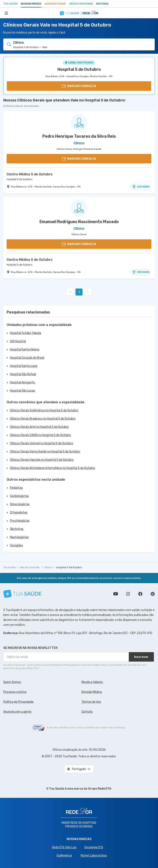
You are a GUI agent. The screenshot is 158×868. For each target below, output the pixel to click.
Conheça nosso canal (116, 594)
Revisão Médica (92, 692)
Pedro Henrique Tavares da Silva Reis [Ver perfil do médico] (79, 136)
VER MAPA (141, 187)
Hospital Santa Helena (25, 350)
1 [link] (79, 292)
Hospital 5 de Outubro (79, 69)
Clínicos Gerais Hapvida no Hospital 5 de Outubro (42, 460)
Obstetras (17, 529)
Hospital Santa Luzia (24, 366)
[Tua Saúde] (22, 594)
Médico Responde (81, 4)
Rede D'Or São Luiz (64, 847)
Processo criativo (15, 692)
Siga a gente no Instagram (128, 594)
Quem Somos (12, 682)
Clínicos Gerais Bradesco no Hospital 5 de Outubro (43, 419)
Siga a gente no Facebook (140, 594)
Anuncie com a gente (17, 712)
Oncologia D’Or (94, 847)
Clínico (48, 567)
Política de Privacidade (18, 702)
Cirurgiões (16, 545)
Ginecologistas (20, 504)
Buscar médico (31, 4)
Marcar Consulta (30, 567)
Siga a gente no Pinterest (153, 594)
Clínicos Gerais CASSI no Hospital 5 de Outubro (40, 435)
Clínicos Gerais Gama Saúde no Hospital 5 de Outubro (45, 452)
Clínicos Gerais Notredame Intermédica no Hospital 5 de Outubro (52, 468)
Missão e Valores (92, 682)
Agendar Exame (55, 4)
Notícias (102, 4)
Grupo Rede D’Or (100, 789)
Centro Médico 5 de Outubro (30, 174)
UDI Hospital (18, 341)
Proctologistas (20, 521)
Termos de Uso (91, 702)
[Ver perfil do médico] (79, 123)
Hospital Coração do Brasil (27, 358)
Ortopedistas (19, 513)
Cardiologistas (19, 496)
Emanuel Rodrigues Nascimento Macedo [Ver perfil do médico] (79, 222)
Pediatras (16, 488)
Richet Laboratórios (94, 856)
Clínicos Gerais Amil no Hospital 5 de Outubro (39, 427)
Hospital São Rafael (23, 374)
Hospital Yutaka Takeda (26, 333)
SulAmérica (64, 856)
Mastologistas (19, 537)
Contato (87, 712)
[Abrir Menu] (6, 13)
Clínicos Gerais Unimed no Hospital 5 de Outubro (41, 443)
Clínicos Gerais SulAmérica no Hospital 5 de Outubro (44, 410)
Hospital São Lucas (22, 391)
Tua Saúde (10, 4)
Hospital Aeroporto (22, 382)
